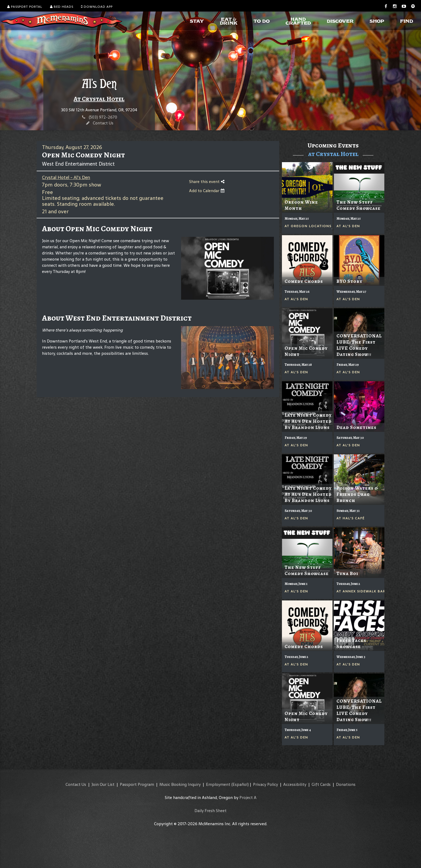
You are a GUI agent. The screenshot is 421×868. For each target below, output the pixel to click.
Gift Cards (321, 784)
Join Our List (103, 784)
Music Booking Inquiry (180, 784)
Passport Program (137, 784)
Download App (97, 7)
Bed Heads (62, 7)
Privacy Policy (265, 784)
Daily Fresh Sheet (210, 811)
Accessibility (295, 784)
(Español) (240, 784)
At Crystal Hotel (99, 99)
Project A (248, 797)
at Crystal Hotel (333, 154)
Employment (218, 784)
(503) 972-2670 (103, 117)
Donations (346, 784)
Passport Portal (25, 7)
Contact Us (103, 123)
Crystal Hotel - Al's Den (66, 177)
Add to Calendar (207, 191)
